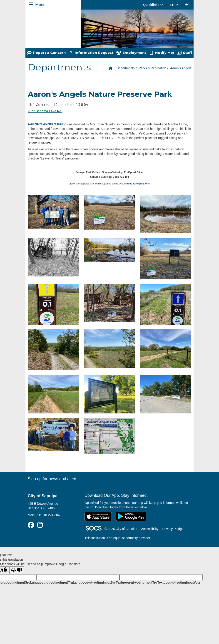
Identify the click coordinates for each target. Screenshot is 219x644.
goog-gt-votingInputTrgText (143, 582)
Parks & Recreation (153, 68)
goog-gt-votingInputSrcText (101, 582)
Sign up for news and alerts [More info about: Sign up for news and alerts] (52, 479)
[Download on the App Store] (98, 516)
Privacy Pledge (173, 529)
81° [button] (174, 5)
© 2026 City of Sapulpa (121, 529)
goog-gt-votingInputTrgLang (59, 582)
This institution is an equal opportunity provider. (118, 538)
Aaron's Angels (181, 68)
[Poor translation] (17, 570)
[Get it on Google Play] (131, 516)
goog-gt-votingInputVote (182, 582)
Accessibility (150, 529)
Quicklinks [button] (153, 5)
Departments (126, 68)
